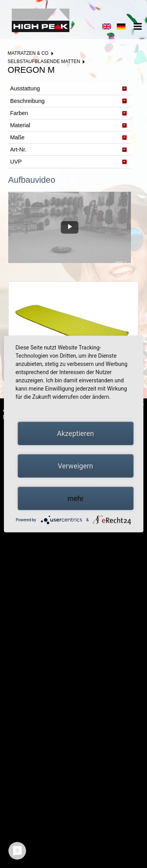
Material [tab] (20, 125)
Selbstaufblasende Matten (44, 61)
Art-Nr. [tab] (18, 149)
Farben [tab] (19, 113)
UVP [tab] (16, 162)
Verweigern (75, 466)
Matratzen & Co (28, 53)
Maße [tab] (17, 137)
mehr (75, 498)
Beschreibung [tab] (27, 101)
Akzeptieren (75, 433)
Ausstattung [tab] (25, 88)
